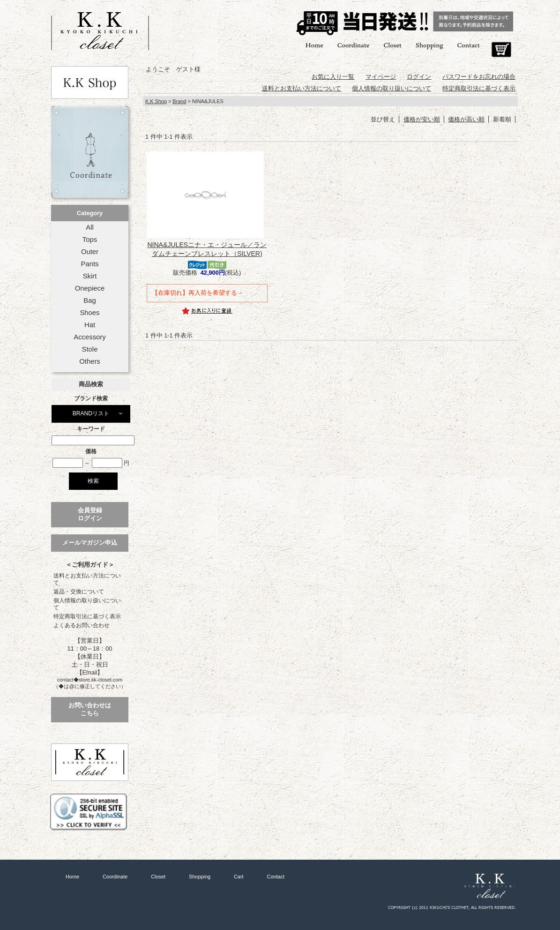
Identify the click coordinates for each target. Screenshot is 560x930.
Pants (90, 264)
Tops (90, 240)
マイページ (381, 77)
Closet (392, 45)
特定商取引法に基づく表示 (87, 616)
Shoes (90, 313)
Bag (90, 300)
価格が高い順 (466, 119)
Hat (90, 325)
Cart (501, 50)
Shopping (429, 45)
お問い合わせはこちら (90, 709)
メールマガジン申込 (90, 543)
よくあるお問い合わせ (82, 625)
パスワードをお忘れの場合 (479, 77)
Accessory (90, 337)
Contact (469, 45)
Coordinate (354, 45)
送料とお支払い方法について (87, 579)
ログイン (419, 77)
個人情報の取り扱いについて (87, 604)
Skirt (90, 276)
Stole (90, 349)
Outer (90, 252)
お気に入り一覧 (333, 77)
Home (314, 45)
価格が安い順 (422, 119)
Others (90, 361)
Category (90, 213)
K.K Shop (156, 101)
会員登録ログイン (90, 514)
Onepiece (90, 288)
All (90, 227)
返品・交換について (79, 592)
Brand (179, 101)
